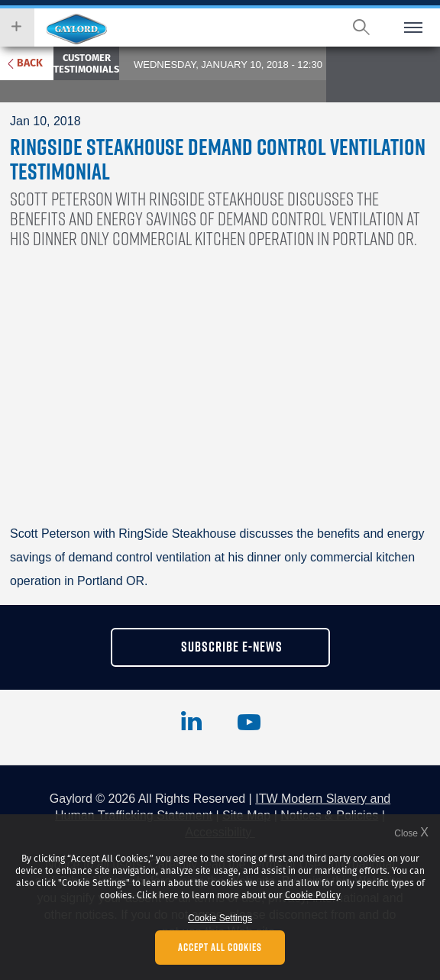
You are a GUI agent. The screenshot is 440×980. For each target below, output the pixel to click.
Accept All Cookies (220, 947)
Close (411, 833)
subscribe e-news (232, 647)
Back (30, 63)
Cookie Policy (313, 895)
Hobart (76, 29)
